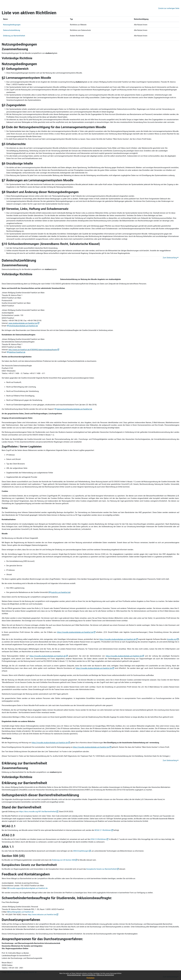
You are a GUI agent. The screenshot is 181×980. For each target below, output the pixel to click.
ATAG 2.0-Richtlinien (98, 839)
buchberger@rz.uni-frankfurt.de (22, 912)
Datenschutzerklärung (89, 975)
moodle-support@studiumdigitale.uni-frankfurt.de (29, 888)
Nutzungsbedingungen (74, 975)
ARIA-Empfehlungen (81, 851)
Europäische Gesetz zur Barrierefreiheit (101, 869)
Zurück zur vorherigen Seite (169, 8)
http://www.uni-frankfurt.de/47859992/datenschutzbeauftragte (33, 350)
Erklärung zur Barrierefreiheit (105, 975)
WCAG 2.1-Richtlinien (103, 830)
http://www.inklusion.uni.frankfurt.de (42, 915)
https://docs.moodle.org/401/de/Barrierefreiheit (38, 812)
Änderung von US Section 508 (63, 860)
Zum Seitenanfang (171, 258)
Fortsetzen (90, 978)
